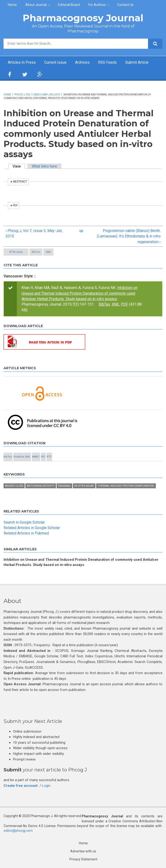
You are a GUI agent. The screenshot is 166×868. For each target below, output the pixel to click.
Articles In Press (22, 62)
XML (48, 252)
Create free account (21, 786)
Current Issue (55, 62)
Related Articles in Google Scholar (32, 528)
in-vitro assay (84, 486)
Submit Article (137, 62)
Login (46, 786)
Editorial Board (69, 5)
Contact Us (125, 5)
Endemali (64, 486)
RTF (49, 457)
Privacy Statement (83, 859)
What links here (44, 166)
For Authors (97, 5)
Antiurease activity (41, 486)
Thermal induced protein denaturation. (126, 486)
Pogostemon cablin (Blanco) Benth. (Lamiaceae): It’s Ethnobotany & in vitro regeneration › (129, 236)
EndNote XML (22, 457)
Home (12, 5)
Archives (82, 62)
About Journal (36, 5)
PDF (124, 304)
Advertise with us (83, 851)
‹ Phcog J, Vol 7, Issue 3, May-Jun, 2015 (34, 233)
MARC (36, 457)
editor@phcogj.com (18, 831)
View (19, 166)
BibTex (36, 252)
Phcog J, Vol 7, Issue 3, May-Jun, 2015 (37, 95)
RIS (43, 457)
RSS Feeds (107, 62)
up (81, 231)
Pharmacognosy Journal (83, 18)
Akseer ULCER (14, 486)
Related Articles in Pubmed (26, 533)
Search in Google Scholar (24, 522)
